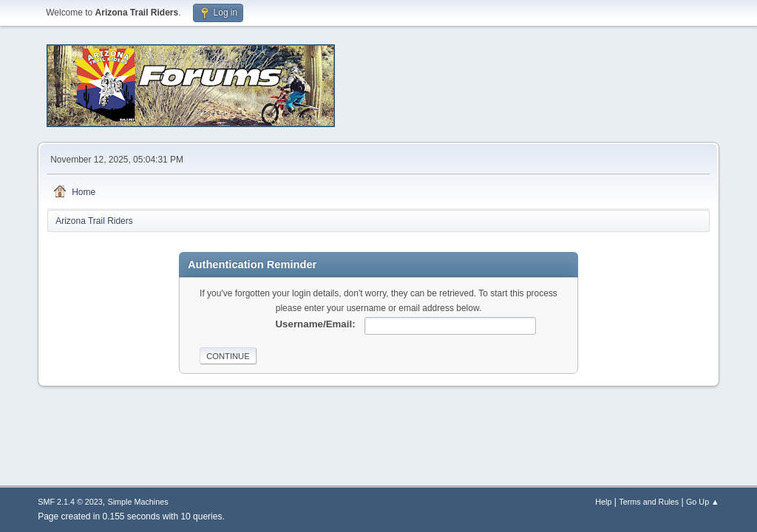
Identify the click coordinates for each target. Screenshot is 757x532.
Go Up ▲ (703, 502)
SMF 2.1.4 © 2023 (70, 502)
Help (603, 502)
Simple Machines (138, 502)
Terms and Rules (649, 502)
